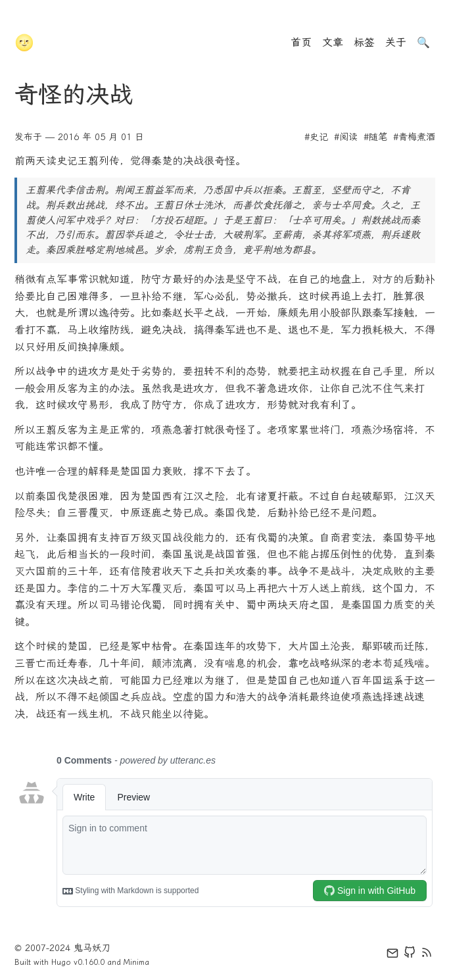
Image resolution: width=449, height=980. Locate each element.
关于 (396, 42)
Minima (136, 962)
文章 (333, 42)
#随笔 (375, 137)
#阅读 (346, 137)
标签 (364, 42)
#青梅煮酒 (414, 137)
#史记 (316, 137)
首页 (301, 42)
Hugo (61, 962)
